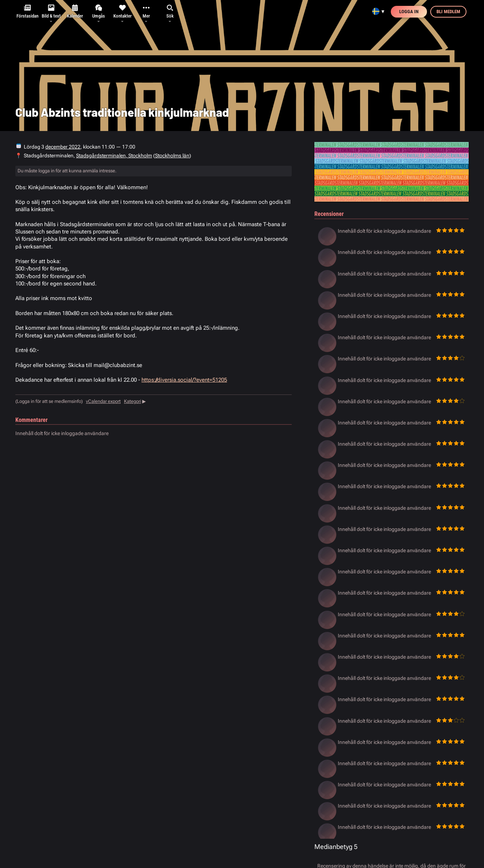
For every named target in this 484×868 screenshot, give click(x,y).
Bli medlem (448, 12)
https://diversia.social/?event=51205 (184, 380)
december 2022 (63, 147)
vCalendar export (103, 401)
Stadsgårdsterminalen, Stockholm (114, 156)
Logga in (409, 12)
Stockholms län (172, 156)
